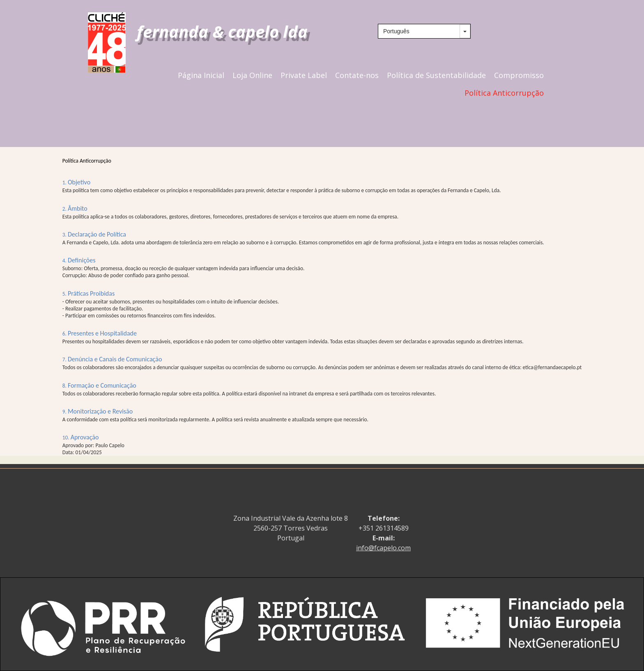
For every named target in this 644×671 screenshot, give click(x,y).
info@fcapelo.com (383, 548)
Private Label (304, 75)
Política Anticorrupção (504, 93)
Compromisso (519, 75)
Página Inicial (201, 75)
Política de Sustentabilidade (436, 75)
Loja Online (252, 75)
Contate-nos (357, 75)
